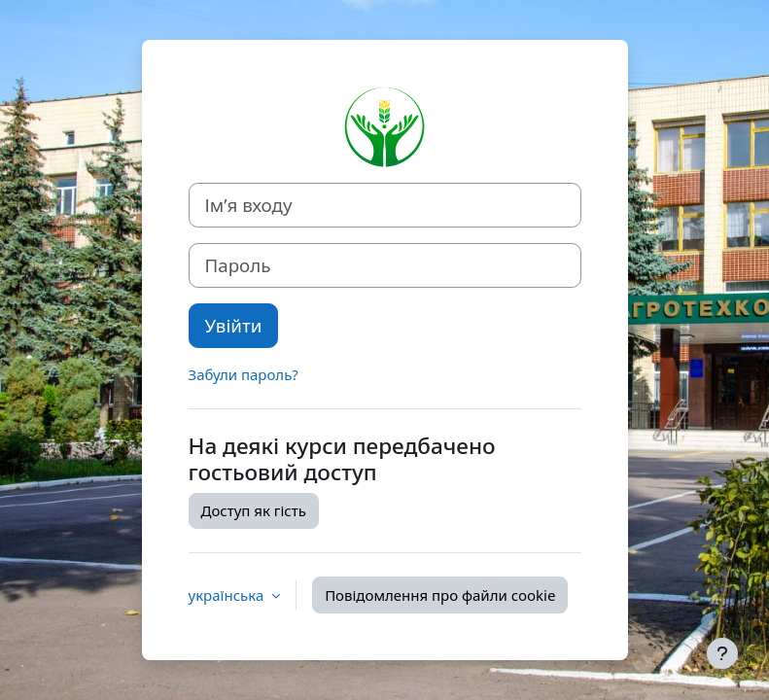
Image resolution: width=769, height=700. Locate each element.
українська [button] (228, 595)
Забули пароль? (244, 374)
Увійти (234, 325)
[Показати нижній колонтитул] (722, 653)
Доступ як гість (254, 510)
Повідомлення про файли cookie (440, 595)
